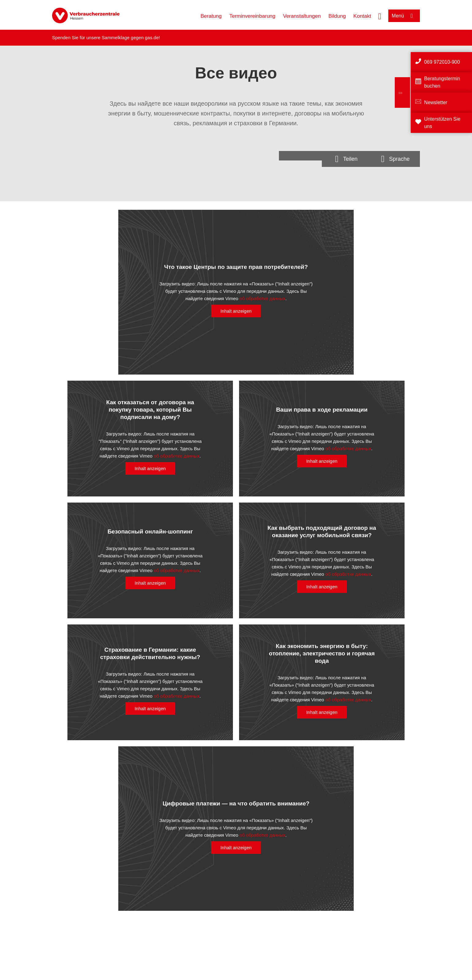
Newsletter (436, 102)
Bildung (337, 16)
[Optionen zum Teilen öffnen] (346, 159)
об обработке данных (263, 298)
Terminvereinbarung (252, 16)
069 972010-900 (442, 62)
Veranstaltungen (302, 16)
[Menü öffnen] (404, 16)
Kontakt (362, 16)
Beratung (211, 16)
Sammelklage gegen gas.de (130, 38)
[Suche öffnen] (380, 16)
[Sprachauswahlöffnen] (395, 159)
